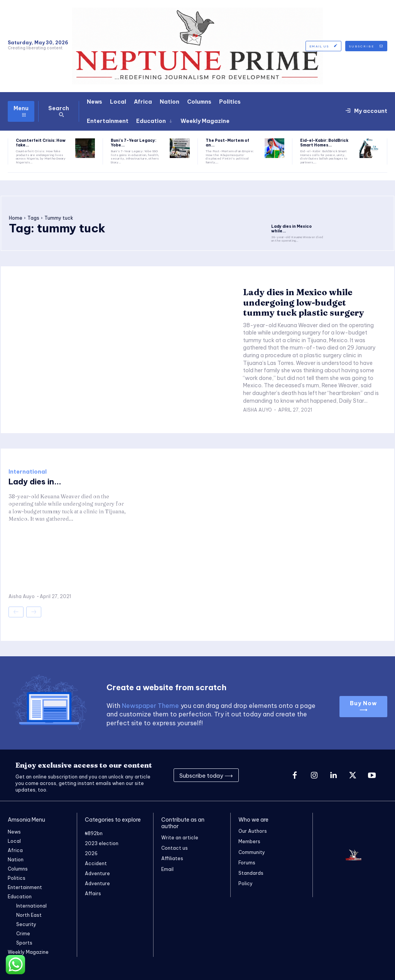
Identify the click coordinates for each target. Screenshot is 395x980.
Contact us (175, 848)
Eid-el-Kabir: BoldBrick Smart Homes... (324, 143)
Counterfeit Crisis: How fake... (41, 143)
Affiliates (172, 859)
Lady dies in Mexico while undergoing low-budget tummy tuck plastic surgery (304, 302)
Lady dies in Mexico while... (291, 229)
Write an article (180, 838)
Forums (247, 863)
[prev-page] (16, 612)
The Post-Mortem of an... (227, 143)
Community (252, 852)
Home (16, 218)
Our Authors (253, 831)
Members (249, 842)
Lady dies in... (35, 482)
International (28, 472)
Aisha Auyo (257, 410)
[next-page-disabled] (34, 612)
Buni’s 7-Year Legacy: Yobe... (133, 143)
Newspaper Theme (150, 706)
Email (167, 869)
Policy (246, 883)
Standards (251, 873)
